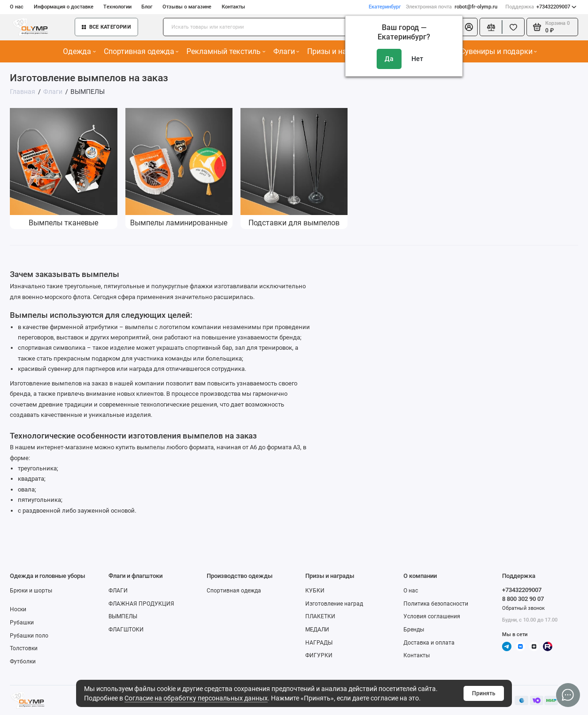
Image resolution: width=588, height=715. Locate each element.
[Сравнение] (491, 27)
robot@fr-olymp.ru (451, 7)
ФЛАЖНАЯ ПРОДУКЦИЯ (141, 604)
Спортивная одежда (141, 51)
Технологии (117, 7)
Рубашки (22, 623)
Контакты (233, 7)
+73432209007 (541, 7)
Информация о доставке (64, 7)
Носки (18, 609)
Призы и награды (340, 51)
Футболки (23, 661)
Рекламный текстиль (226, 51)
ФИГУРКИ (319, 655)
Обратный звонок (523, 608)
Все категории (106, 27)
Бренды (414, 630)
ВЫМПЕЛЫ (123, 616)
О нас (17, 7)
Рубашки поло (29, 636)
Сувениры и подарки (499, 51)
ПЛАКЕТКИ (320, 616)
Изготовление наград (334, 604)
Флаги (286, 51)
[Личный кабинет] (469, 27)
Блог (147, 7)
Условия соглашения (432, 616)
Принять (484, 693)
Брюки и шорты (31, 591)
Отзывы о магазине (187, 7)
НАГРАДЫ (319, 643)
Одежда (79, 51)
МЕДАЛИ (317, 630)
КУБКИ (315, 591)
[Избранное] (513, 27)
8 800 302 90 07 (523, 599)
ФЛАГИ (118, 591)
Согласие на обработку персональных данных (196, 698)
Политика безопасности (436, 604)
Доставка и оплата (429, 643)
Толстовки (24, 648)
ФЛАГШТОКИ (126, 630)
